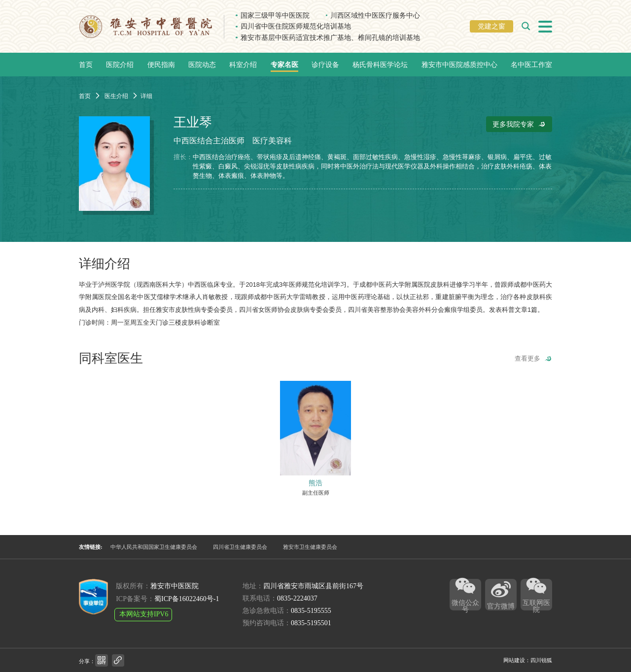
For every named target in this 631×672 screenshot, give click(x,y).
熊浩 (315, 483)
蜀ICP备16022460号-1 (187, 599)
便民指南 (161, 65)
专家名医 (284, 65)
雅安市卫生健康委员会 (310, 547)
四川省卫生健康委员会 (240, 547)
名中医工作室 (531, 65)
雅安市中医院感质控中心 (459, 65)
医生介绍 (116, 96)
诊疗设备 (325, 65)
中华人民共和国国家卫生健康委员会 (154, 547)
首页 (86, 65)
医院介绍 (120, 65)
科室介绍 (243, 65)
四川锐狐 (541, 660)
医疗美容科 (272, 141)
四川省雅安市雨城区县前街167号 (313, 586)
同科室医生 (111, 359)
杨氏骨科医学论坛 (380, 65)
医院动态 (202, 65)
